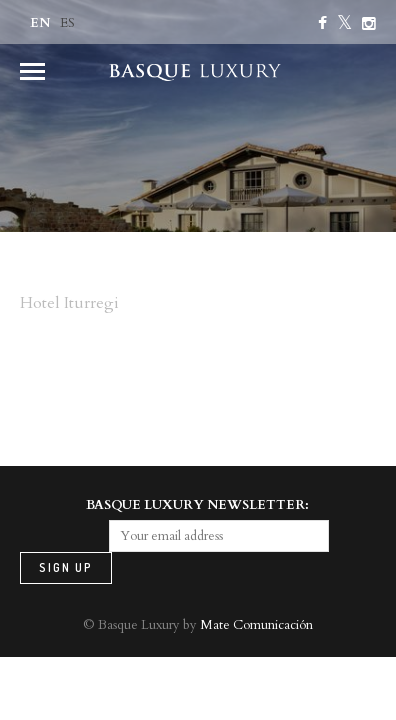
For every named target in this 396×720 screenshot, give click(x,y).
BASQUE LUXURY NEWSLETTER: (197, 505)
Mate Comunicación (256, 625)
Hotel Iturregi (69, 303)
